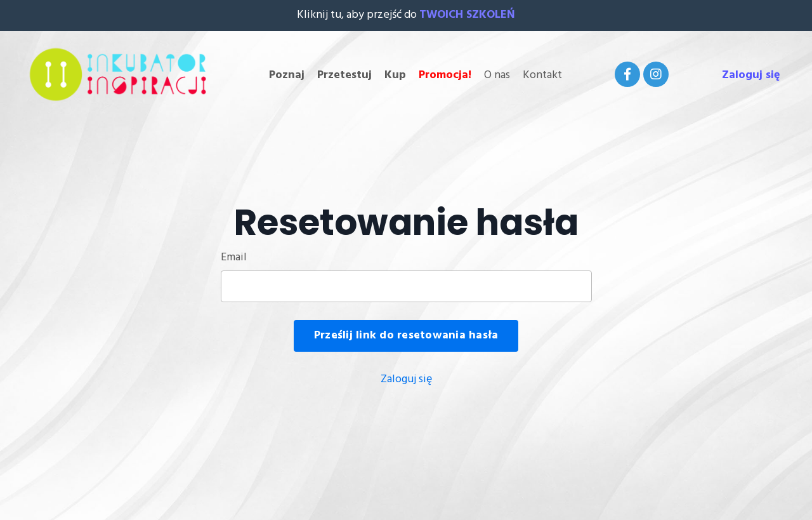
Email (234, 258)
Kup (395, 76)
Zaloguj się (751, 75)
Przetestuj (344, 76)
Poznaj (287, 76)
